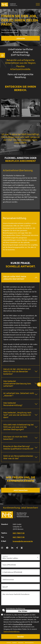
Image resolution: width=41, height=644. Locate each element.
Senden (20, 636)
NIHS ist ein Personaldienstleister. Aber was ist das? (18, 457)
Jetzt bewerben (20, 490)
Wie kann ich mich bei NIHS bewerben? (15, 438)
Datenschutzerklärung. (12, 631)
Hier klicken (23, 611)
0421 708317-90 (19, 537)
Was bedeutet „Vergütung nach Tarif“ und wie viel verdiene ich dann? (17, 415)
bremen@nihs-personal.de (23, 541)
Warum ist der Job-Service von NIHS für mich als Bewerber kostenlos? (17, 371)
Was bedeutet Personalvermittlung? (13, 404)
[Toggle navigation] (37, 5)
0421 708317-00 (19, 533)
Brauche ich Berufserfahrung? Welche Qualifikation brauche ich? (18, 447)
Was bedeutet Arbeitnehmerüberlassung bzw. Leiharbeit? (17, 383)
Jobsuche (20, 38)
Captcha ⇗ (34, 612)
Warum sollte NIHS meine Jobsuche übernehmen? (15, 278)
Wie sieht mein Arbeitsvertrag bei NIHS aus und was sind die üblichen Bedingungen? (18, 427)
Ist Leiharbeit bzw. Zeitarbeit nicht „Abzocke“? (19, 394)
